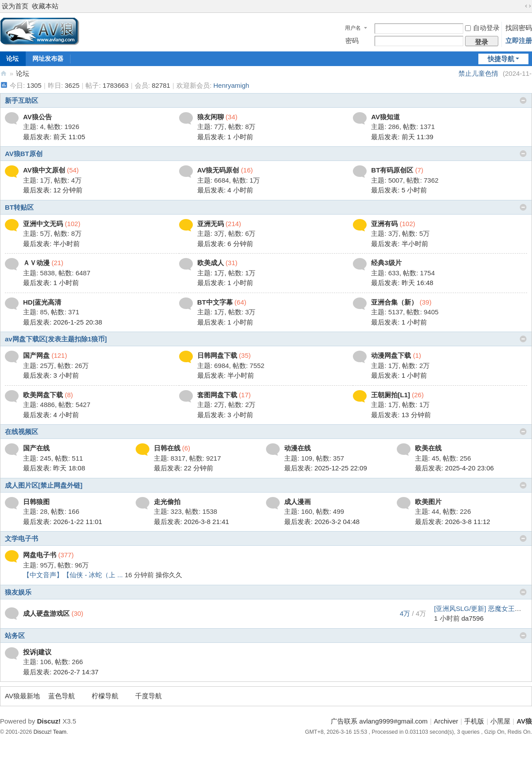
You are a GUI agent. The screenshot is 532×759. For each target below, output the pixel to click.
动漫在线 (297, 448)
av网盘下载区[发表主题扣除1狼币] (56, 339)
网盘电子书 (40, 555)
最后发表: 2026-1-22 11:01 (63, 522)
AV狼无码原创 (218, 170)
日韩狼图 (36, 502)
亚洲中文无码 (43, 224)
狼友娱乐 (18, 592)
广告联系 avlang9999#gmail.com (379, 721)
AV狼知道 (385, 117)
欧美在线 (428, 448)
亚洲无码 (211, 224)
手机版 (474, 721)
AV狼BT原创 (24, 154)
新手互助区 (22, 100)
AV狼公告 (37, 117)
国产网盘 (36, 355)
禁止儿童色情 (478, 73)
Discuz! (49, 721)
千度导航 (149, 696)
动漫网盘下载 (391, 355)
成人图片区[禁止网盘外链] (44, 485)
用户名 (353, 28)
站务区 (15, 636)
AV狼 (4, 73)
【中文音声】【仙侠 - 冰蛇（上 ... (73, 575)
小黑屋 (500, 721)
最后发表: (54, 137)
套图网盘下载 (217, 395)
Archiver (446, 721)
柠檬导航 (105, 696)
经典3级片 (386, 263)
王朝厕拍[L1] (391, 395)
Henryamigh (231, 85)
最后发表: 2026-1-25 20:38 (63, 322)
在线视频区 (22, 432)
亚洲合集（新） (394, 302)
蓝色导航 (62, 696)
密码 (352, 41)
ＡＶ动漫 (36, 263)
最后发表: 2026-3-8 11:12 (453, 522)
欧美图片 (428, 502)
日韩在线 (167, 448)
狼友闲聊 (211, 117)
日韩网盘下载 (217, 355)
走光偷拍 (167, 502)
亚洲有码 (384, 224)
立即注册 (519, 41)
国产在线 (36, 448)
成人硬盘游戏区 (46, 613)
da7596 (473, 618)
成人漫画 (297, 502)
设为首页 (15, 6)
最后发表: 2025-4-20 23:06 (454, 468)
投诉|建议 (37, 652)
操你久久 (169, 575)
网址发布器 (48, 59)
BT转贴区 (19, 207)
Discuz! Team (50, 732)
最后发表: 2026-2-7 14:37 (61, 672)
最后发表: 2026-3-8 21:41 (192, 522)
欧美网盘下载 (43, 395)
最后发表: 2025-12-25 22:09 (326, 468)
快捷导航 (501, 59)
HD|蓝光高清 (42, 302)
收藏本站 (45, 6)
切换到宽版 (528, 6)
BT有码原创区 (392, 170)
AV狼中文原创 (44, 170)
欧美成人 (211, 263)
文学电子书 (22, 538)
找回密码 (519, 28)
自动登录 (482, 28)
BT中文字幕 (215, 302)
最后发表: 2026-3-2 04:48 (322, 522)
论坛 (23, 73)
